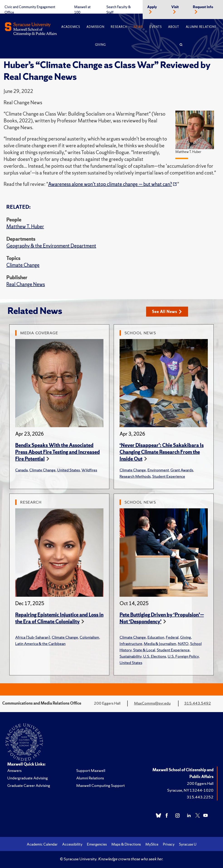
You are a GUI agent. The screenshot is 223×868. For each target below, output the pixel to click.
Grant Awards (182, 470)
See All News (167, 312)
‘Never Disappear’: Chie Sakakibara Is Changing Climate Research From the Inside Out (162, 452)
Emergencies (97, 844)
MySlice (152, 844)
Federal (172, 637)
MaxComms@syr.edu (152, 703)
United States (69, 470)
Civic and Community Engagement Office (30, 10)
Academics (71, 27)
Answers (14, 770)
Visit (175, 7)
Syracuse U (188, 844)
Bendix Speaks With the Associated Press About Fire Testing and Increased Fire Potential (58, 452)
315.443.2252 (200, 797)
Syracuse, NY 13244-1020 (190, 790)
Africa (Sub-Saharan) (33, 637)
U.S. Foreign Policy (183, 656)
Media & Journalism (160, 644)
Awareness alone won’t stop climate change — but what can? (110, 184)
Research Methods (135, 476)
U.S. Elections (155, 656)
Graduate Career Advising (29, 785)
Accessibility (72, 844)
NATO (183, 644)
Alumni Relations (201, 27)
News (138, 27)
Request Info (203, 7)
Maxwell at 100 (82, 10)
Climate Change (23, 265)
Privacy (169, 844)
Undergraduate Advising (28, 778)
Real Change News (26, 284)
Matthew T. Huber (25, 227)
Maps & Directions (126, 844)
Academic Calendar (42, 844)
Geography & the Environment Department (51, 246)
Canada (21, 470)
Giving (100, 45)
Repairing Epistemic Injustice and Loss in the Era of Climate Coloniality (59, 618)
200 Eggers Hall (200, 783)
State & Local (144, 650)
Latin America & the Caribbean (40, 644)
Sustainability (131, 656)
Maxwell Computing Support (100, 785)
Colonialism (89, 637)
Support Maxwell (91, 770)
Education (156, 637)
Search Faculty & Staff (119, 10)
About (174, 27)
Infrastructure (131, 644)
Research (119, 27)
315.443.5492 (198, 703)
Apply (152, 7)
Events (156, 27)
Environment (158, 470)
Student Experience (169, 476)
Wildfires (89, 470)
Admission (95, 27)
